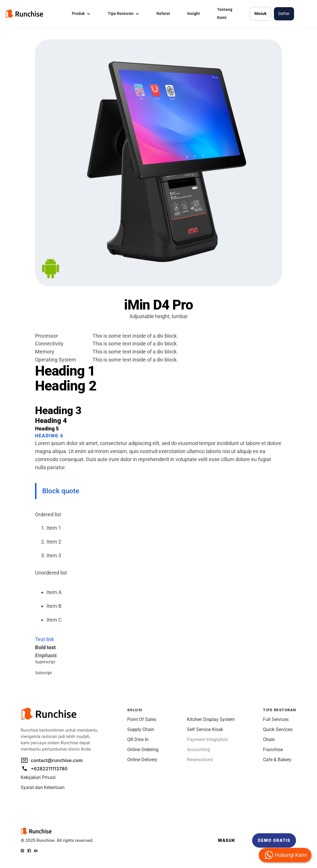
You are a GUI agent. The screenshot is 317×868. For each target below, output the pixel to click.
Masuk (260, 13)
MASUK (227, 840)
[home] (24, 14)
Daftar (284, 13)
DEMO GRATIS (274, 840)
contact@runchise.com (57, 760)
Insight (194, 13)
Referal (163, 13)
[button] (81, 14)
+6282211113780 (49, 769)
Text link (45, 639)
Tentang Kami (225, 13)
